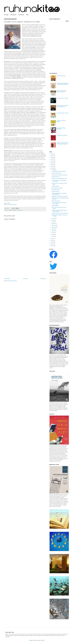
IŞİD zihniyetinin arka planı (57, 188)
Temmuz (54, 225)
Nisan (53, 231)
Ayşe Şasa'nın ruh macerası (63, 98)
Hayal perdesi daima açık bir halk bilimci (60, 213)
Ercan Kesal (20, 210)
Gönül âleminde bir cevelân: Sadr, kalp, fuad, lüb (63, 106)
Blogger (31, 640)
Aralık (53, 170)
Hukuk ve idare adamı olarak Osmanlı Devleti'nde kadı (63, 143)
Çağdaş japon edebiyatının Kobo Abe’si (60, 196)
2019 (52, 165)
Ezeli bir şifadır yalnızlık (56, 173)
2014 (52, 242)
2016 (52, 238)
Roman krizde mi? (55, 191)
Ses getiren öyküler (56, 190)
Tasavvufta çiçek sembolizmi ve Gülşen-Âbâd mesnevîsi (63, 84)
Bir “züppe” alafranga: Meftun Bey (61, 128)
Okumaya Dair (13, 15)
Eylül (53, 222)
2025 (52, 154)
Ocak (53, 236)
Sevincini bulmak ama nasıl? (63, 113)
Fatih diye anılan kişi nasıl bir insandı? (59, 175)
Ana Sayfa (6, 15)
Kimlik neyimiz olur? (56, 177)
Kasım (53, 218)
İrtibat (27, 15)
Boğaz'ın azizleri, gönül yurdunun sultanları (62, 91)
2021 (52, 161)
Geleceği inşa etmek (56, 201)
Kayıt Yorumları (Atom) (12, 281)
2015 (52, 240)
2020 (52, 163)
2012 (52, 246)
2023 (52, 158)
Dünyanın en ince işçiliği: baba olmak (59, 179)
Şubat (53, 234)
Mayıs (53, 229)
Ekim (53, 220)
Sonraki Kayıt (7, 279)
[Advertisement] (25, 265)
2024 (52, 156)
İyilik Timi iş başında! (61, 76)
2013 (52, 244)
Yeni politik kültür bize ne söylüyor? (59, 171)
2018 (52, 166)
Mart (53, 233)
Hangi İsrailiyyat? (55, 206)
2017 (52, 168)
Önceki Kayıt (43, 279)
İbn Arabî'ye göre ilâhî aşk (62, 135)
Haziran (54, 227)
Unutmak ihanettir (55, 186)
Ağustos (54, 224)
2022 (52, 159)
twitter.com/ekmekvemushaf (10, 205)
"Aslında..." (15, 210)
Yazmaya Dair (21, 15)
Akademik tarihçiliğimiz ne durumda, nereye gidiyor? (59, 194)
